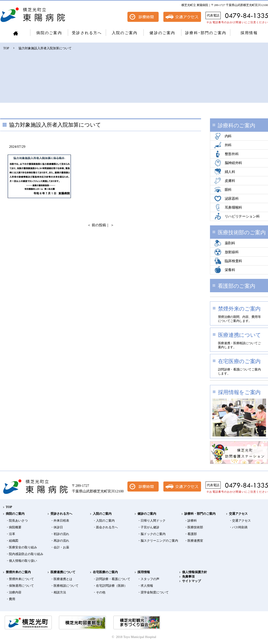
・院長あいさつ (17, 521)
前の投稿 (99, 225)
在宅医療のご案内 (105, 572)
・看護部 (191, 534)
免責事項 (188, 577)
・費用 (10, 599)
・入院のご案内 (104, 521)
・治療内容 (14, 592)
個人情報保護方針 (195, 572)
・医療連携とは (61, 579)
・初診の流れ (60, 534)
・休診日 (57, 527)
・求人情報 (145, 586)
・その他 (99, 592)
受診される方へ (87, 33)
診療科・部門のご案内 (200, 514)
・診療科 (191, 521)
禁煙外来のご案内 (18, 572)
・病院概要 (14, 527)
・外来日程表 (60, 521)
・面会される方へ (105, 527)
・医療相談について (64, 586)
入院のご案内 (125, 33)
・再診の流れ (60, 541)
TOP (6, 48)
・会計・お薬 (60, 547)
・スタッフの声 (148, 579)
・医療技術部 (194, 527)
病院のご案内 (49, 33)
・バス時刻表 (238, 527)
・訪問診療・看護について (112, 579)
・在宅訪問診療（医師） (110, 586)
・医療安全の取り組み (21, 547)
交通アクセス (238, 514)
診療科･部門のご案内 (206, 33)
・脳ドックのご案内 (152, 534)
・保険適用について (20, 586)
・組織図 (12, 541)
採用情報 (249, 33)
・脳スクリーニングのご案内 (158, 541)
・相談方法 (58, 592)
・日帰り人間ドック (152, 521)
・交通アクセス (240, 521)
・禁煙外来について (20, 579)
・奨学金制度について (153, 592)
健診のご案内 (162, 33)
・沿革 (10, 534)
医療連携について (63, 572)
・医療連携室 (194, 541)
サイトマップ (191, 581)
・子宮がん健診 (148, 527)
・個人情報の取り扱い (21, 561)
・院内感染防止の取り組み (25, 554)
